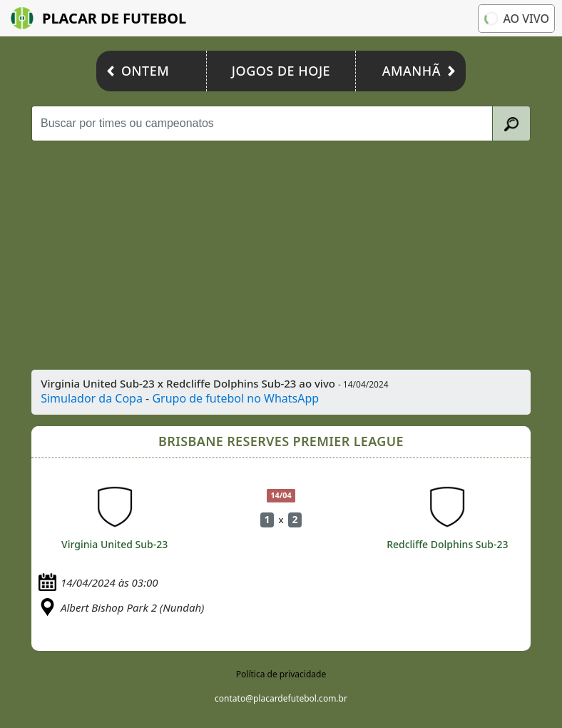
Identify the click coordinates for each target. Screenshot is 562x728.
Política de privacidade (281, 674)
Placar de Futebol (98, 18)
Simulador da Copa (92, 398)
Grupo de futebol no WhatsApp (235, 398)
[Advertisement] (281, 256)
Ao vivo (516, 19)
